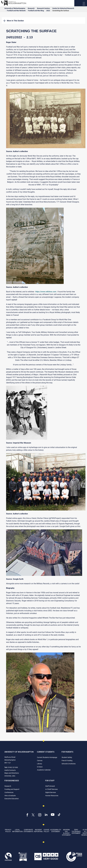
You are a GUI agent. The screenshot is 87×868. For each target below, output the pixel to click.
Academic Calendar (44, 770)
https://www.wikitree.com (46, 292)
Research (31, 8)
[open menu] (84, 3)
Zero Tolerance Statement (76, 831)
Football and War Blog (36, 11)
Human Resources (52, 795)
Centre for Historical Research (63, 8)
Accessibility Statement (56, 830)
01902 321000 (13, 767)
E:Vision (40, 767)
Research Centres (43, 8)
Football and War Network (16, 11)
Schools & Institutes (69, 764)
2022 (48, 11)
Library (40, 764)
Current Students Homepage (47, 757)
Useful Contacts (10, 770)
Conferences (9, 792)
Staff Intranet (50, 786)
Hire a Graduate (10, 795)
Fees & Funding (67, 760)
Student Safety (67, 757)
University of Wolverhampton (15, 8)
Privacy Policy (8, 830)
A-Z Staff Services (51, 789)
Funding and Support (12, 789)
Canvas (40, 760)
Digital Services (51, 792)
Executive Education (12, 799)
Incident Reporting (38, 830)
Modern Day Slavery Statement (66, 832)
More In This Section (13, 21)
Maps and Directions (12, 773)
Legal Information (17, 830)
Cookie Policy (46, 830)
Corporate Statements (28, 830)
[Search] (77, 3)
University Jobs (10, 776)
